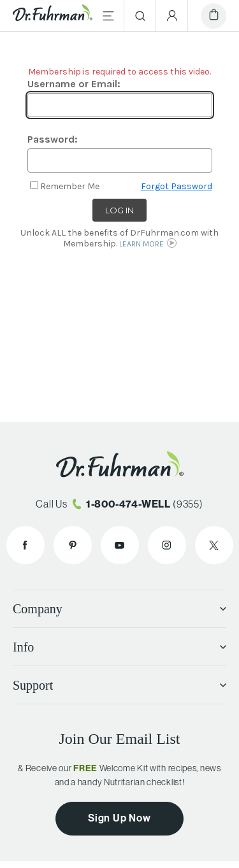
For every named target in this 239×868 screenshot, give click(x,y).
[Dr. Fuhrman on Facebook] (25, 545)
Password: (53, 139)
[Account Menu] (172, 16)
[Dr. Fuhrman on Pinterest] (73, 545)
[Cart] (214, 16)
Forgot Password (177, 186)
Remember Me (70, 186)
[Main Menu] (108, 16)
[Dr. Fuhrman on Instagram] (167, 545)
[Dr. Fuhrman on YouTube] (120, 545)
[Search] (140, 16)
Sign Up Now (119, 818)
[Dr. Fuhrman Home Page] (53, 15)
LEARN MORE (141, 244)
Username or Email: (74, 84)
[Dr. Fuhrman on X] (214, 545)
